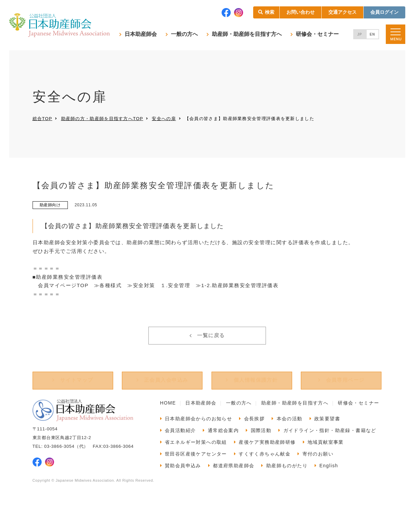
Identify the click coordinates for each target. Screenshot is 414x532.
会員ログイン (384, 12)
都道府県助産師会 (234, 483)
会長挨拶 (255, 436)
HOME (168, 420)
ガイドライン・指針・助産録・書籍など (330, 447)
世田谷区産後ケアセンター (196, 471)
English (329, 483)
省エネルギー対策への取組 (196, 459)
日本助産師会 (141, 34)
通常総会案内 (223, 447)
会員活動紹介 (180, 447)
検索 (270, 12)
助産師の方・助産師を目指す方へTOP (102, 119)
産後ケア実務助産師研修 (267, 459)
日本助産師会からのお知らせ (198, 436)
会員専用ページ (345, 397)
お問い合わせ (301, 12)
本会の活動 (290, 436)
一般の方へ (184, 34)
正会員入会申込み (166, 397)
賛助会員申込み (183, 483)
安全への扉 (164, 119)
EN (372, 34)
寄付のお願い (318, 471)
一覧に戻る (211, 346)
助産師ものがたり (287, 483)
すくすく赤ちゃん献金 (265, 471)
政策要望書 (327, 436)
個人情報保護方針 (256, 397)
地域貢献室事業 (326, 459)
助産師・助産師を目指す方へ (247, 34)
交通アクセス (342, 12)
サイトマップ (77, 397)
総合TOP (42, 119)
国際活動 (261, 447)
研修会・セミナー (317, 34)
